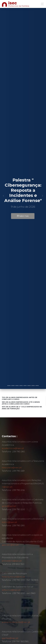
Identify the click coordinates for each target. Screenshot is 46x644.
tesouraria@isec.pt (12, 468)
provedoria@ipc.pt (12, 561)
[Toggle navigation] (42, 4)
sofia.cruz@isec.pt (11, 590)
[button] (3, 196)
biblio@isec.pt (9, 522)
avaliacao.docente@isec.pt (16, 622)
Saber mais (23, 216)
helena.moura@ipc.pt (13, 577)
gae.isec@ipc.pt (10, 545)
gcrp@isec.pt (9, 506)
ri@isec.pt (7, 487)
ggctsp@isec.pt (10, 638)
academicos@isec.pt (13, 448)
